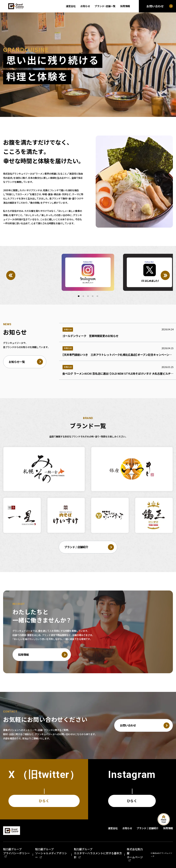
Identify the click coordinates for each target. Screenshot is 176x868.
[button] (79, 296)
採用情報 (125, 6)
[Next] (165, 275)
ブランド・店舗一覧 (105, 6)
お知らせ (85, 6)
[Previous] (11, 275)
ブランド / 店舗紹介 (148, 828)
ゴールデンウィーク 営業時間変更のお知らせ (90, 336)
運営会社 (71, 6)
